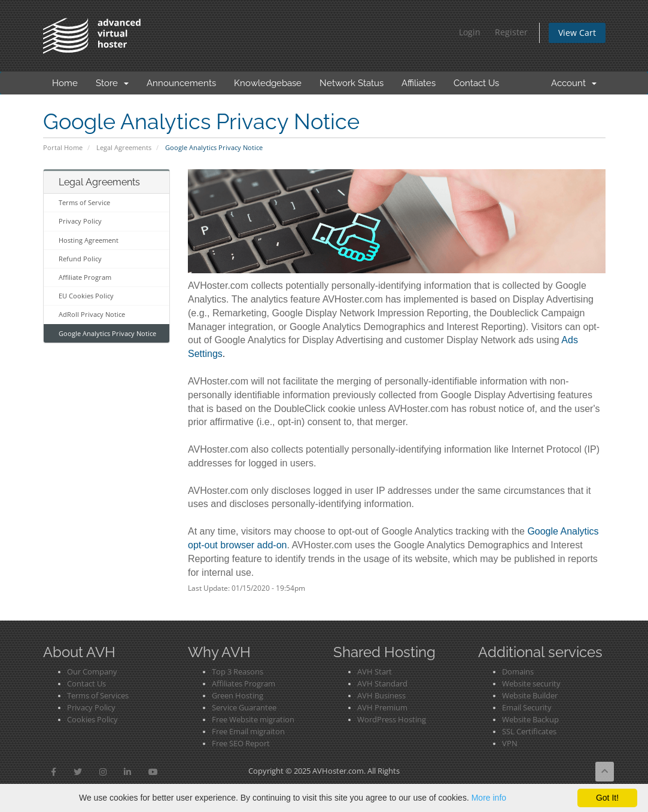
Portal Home (63, 147)
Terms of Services (98, 696)
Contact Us (476, 83)
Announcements (181, 83)
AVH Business (381, 696)
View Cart (577, 33)
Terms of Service (84, 202)
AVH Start (375, 672)
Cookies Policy (92, 720)
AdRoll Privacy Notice (92, 314)
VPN (510, 744)
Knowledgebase (268, 83)
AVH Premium (382, 708)
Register (511, 32)
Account (574, 83)
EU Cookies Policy (86, 296)
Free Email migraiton (248, 732)
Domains (518, 672)
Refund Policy (80, 259)
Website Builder (530, 696)
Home (65, 83)
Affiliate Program (85, 277)
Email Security (527, 708)
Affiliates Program (244, 684)
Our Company (92, 672)
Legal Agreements (124, 147)
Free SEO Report (241, 744)
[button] (54, 772)
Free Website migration (253, 720)
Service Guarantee (244, 708)
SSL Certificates (529, 732)
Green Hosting (238, 696)
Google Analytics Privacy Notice (107, 333)
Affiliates (419, 83)
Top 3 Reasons (238, 672)
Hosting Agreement (89, 240)
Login (470, 32)
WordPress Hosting (392, 720)
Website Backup (530, 720)
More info (489, 798)
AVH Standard (382, 684)
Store (112, 83)
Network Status (352, 83)
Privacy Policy (80, 221)
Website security (531, 684)
